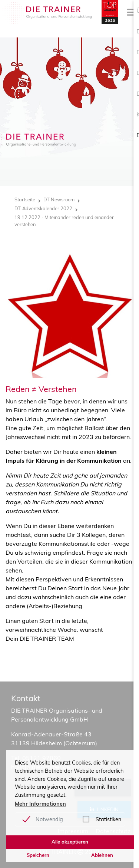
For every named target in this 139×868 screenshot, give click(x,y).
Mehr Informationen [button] (40, 804)
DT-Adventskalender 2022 (43, 208)
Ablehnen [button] (102, 855)
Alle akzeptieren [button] (70, 842)
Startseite (25, 199)
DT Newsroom (59, 199)
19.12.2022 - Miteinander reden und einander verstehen (64, 221)
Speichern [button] (38, 855)
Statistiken (108, 819)
